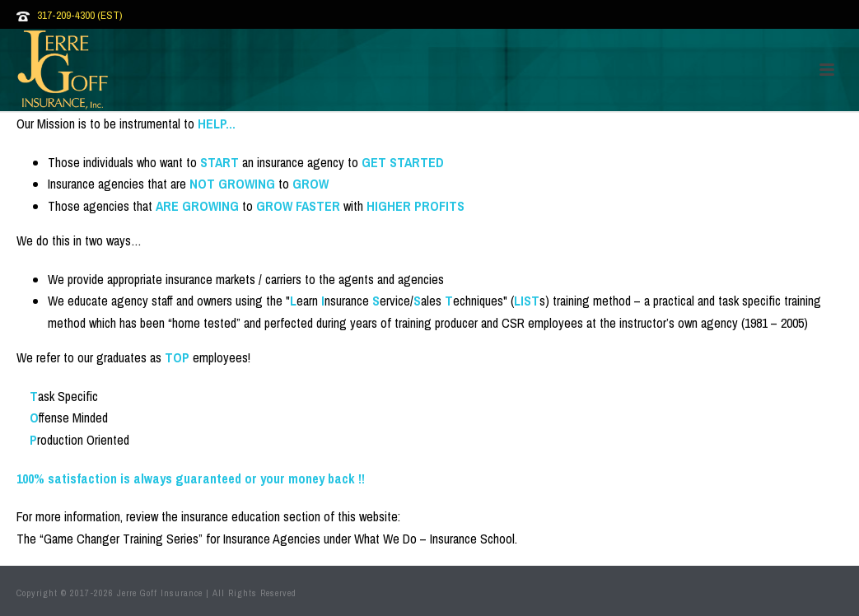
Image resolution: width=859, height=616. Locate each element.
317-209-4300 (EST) (79, 15)
